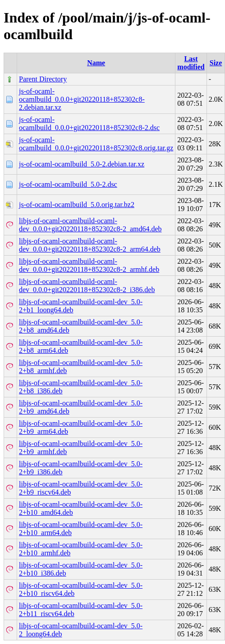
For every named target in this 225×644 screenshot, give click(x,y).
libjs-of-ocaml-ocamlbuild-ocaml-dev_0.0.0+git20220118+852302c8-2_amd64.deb (90, 225)
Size (216, 63)
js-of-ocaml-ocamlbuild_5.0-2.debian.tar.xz (82, 164)
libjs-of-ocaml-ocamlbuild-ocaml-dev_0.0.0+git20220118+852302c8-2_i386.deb (87, 286)
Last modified (191, 63)
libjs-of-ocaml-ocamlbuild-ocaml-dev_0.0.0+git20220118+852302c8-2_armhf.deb (89, 265)
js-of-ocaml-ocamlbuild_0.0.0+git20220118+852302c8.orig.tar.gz (96, 144)
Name (96, 63)
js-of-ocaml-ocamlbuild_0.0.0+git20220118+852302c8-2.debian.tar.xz (82, 99)
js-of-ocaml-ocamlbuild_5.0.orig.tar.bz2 (77, 205)
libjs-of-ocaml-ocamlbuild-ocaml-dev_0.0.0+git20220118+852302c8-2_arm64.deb (90, 245)
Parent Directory (43, 79)
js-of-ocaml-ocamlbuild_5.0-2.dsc (68, 184)
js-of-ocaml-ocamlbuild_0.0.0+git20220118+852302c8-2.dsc (89, 124)
